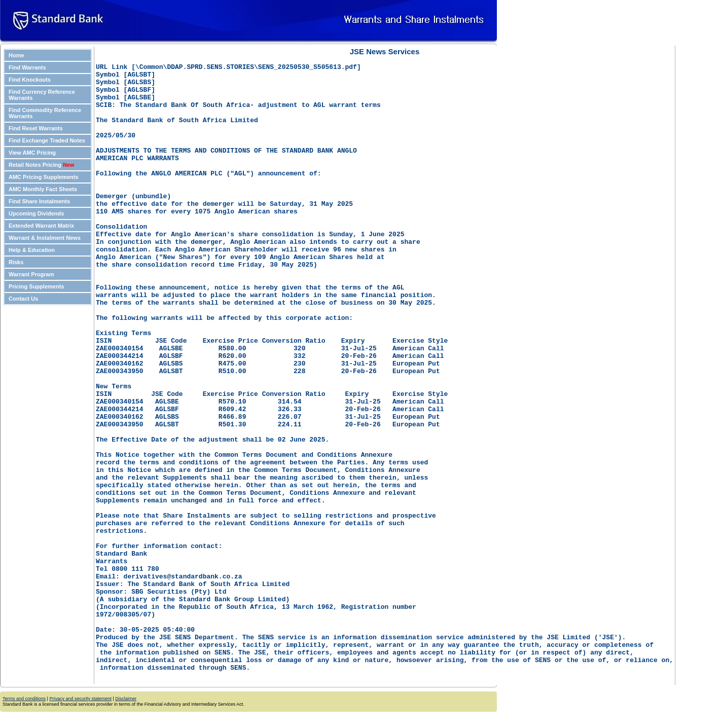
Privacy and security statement (80, 700)
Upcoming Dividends (36, 213)
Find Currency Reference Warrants (42, 95)
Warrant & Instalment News (45, 238)
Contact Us (23, 299)
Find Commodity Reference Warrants (45, 113)
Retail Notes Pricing (42, 165)
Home (16, 55)
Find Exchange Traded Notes (47, 140)
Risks (16, 262)
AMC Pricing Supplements (44, 177)
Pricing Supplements (36, 286)
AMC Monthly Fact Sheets (43, 189)
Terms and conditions (24, 700)
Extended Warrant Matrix (41, 226)
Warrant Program (31, 274)
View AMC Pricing (32, 153)
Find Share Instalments (39, 201)
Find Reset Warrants (36, 128)
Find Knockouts (30, 80)
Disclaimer (126, 700)
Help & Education (32, 250)
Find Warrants (27, 67)
